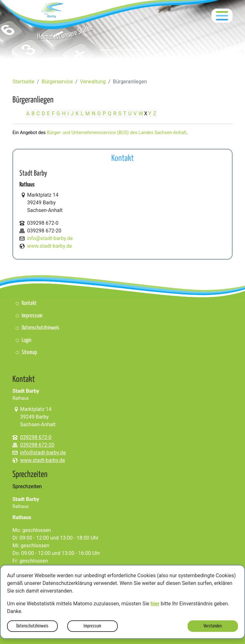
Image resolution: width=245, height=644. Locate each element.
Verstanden (213, 626)
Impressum (92, 626)
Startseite (23, 82)
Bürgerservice (57, 82)
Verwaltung (93, 82)
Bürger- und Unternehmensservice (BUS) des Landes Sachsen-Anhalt (117, 133)
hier (155, 604)
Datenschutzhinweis (32, 626)
